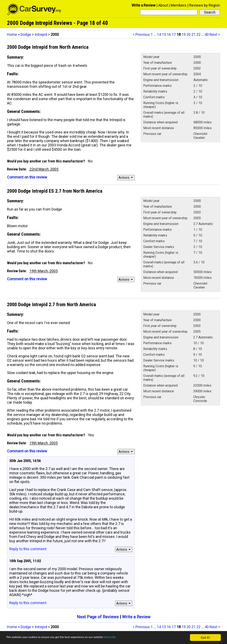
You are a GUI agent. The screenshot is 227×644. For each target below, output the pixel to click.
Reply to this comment (28, 549)
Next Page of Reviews (98, 617)
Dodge (26, 34)
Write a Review (144, 5)
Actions (126, 178)
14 (159, 34)
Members (179, 5)
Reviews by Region (205, 5)
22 (198, 34)
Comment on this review (27, 177)
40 (207, 34)
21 (193, 34)
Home (12, 34)
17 (174, 34)
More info (127, 638)
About (163, 5)
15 (164, 34)
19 (184, 34)
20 (189, 34)
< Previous (141, 34)
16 (169, 34)
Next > (215, 34)
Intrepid (41, 34)
